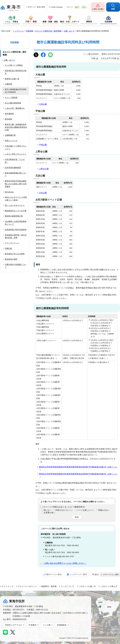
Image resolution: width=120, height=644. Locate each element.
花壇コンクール (11, 141)
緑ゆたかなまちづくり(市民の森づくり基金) (16, 199)
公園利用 (8, 84)
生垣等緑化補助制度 (13, 168)
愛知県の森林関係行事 (14, 216)
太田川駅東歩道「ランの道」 (15, 161)
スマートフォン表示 (111, 575)
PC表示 (95, 575)
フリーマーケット (12, 243)
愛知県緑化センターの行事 (16, 211)
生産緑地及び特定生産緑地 (16, 230)
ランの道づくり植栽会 (14, 65)
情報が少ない (104, 510)
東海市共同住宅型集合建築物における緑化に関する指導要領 (16, 184)
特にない (48, 510)
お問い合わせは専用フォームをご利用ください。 (65, 563)
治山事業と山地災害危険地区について (16, 223)
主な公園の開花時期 (13, 103)
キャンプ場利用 (11, 98)
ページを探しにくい (86, 510)
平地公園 (43, 145)
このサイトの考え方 (109, 586)
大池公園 (43, 104)
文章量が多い (49, 513)
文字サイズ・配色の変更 (36, 7)
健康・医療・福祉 (50, 22)
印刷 (93, 58)
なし (84, 7)
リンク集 (47, 625)
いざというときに (98, 9)
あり (77, 7)
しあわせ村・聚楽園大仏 (15, 108)
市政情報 (108, 22)
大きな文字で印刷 (109, 58)
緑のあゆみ (9, 192)
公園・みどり (69, 31)
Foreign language (56, 7)
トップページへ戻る (78, 574)
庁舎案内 (33, 625)
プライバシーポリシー (27, 586)
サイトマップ (8, 586)
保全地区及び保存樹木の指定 (16, 72)
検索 (113, 9)
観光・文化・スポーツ (70, 22)
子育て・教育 (31, 22)
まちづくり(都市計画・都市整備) (48, 31)
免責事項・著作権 (49, 586)
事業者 (89, 22)
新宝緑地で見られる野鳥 (15, 254)
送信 (77, 517)
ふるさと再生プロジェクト (16, 154)
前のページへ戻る (54, 574)
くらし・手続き (12, 22)
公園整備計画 (10, 135)
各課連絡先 (62, 625)
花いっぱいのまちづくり (15, 205)
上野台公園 (44, 169)
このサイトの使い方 (87, 586)
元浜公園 (43, 193)
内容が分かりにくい (64, 510)
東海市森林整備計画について (16, 174)
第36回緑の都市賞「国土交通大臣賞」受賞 (16, 236)
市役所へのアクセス (14, 625)
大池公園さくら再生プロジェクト (16, 147)
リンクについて (67, 586)
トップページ (18, 31)
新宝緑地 (8, 119)
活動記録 (8, 248)
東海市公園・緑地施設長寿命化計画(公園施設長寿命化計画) (16, 127)
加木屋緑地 (9, 114)
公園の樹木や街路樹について (16, 266)
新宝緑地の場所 (11, 259)
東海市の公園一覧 (12, 79)
